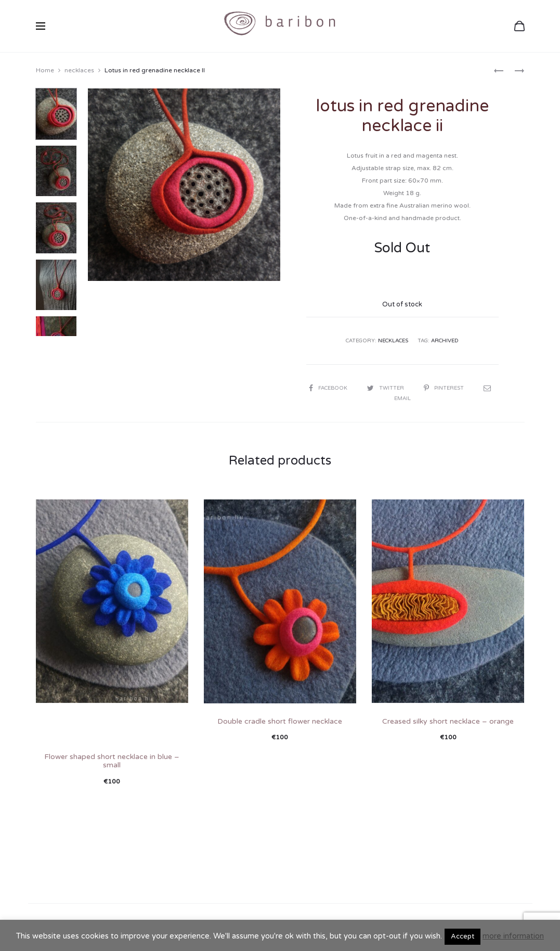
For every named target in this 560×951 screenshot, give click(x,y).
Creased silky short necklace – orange (448, 721)
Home (45, 70)
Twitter (386, 388)
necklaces (79, 70)
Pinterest (445, 388)
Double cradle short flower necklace (280, 721)
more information (513, 936)
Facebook (329, 388)
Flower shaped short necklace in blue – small (112, 761)
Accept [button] (463, 936)
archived (445, 341)
